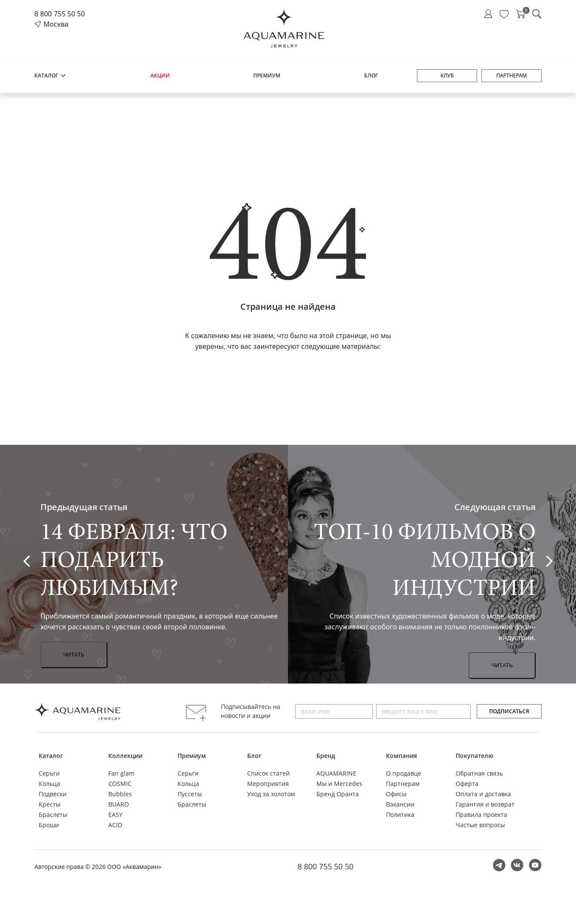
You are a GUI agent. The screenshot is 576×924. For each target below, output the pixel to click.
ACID (115, 825)
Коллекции (125, 756)
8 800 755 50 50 (60, 14)
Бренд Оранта (338, 794)
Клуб (447, 75)
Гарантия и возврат (485, 804)
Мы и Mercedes (339, 784)
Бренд (326, 756)
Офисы (396, 794)
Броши (49, 825)
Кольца (49, 784)
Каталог (51, 75)
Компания (401, 756)
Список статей (268, 773)
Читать (74, 654)
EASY (115, 815)
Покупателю (475, 756)
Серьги (49, 773)
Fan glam (121, 773)
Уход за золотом (271, 794)
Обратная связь (479, 773)
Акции (160, 75)
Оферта (467, 784)
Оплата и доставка (483, 794)
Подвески (53, 794)
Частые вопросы (480, 825)
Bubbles (120, 794)
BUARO (119, 804)
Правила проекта (481, 815)
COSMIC (120, 784)
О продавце (404, 773)
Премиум (267, 75)
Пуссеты (190, 794)
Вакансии (400, 804)
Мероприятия (268, 784)
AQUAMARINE (336, 773)
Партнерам (511, 75)
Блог (371, 75)
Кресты (50, 804)
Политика (400, 815)
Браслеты (53, 815)
